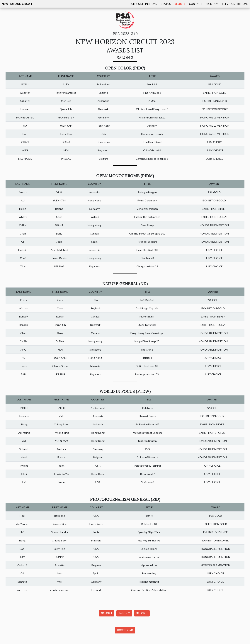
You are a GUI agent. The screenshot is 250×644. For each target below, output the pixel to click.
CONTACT (196, 4)
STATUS (166, 4)
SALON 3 (142, 613)
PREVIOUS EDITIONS (235, 4)
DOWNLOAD (125, 630)
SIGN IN (212, 4)
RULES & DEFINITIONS (143, 4)
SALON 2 (124, 613)
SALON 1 (107, 613)
